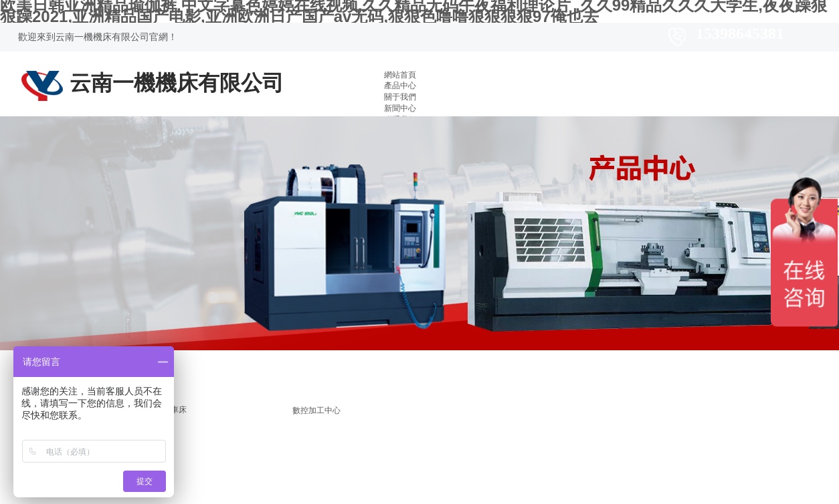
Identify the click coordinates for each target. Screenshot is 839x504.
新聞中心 (400, 108)
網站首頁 (400, 75)
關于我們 (400, 97)
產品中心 (400, 86)
